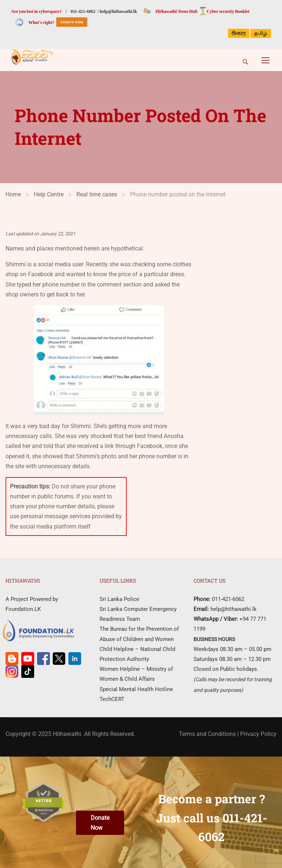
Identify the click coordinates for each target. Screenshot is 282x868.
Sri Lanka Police (119, 599)
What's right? (41, 22)
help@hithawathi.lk (118, 11)
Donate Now (100, 823)
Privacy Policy (258, 734)
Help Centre (49, 194)
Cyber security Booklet (228, 11)
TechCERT (112, 699)
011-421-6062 (83, 11)
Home (13, 194)
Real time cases (97, 194)
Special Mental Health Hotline (136, 689)
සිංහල (239, 33)
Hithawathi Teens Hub (177, 11)
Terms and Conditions (207, 734)
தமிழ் (261, 34)
